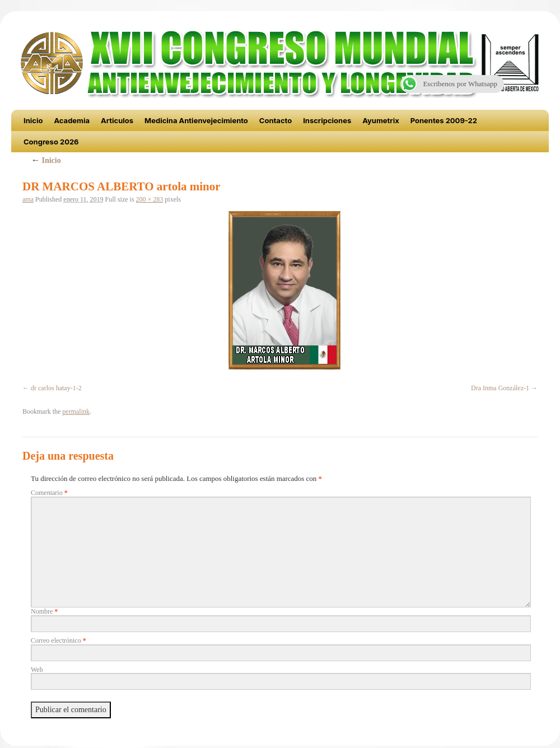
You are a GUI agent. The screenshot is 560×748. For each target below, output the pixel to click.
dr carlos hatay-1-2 (56, 388)
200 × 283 (150, 199)
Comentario (49, 493)
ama (28, 199)
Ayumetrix (381, 120)
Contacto (276, 120)
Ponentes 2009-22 (444, 120)
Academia (72, 120)
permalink (76, 412)
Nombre (44, 611)
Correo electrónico (59, 641)
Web (37, 670)
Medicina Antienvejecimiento (196, 120)
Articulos (117, 120)
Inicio (33, 120)
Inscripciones (327, 120)
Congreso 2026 (51, 142)
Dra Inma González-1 (500, 388)
